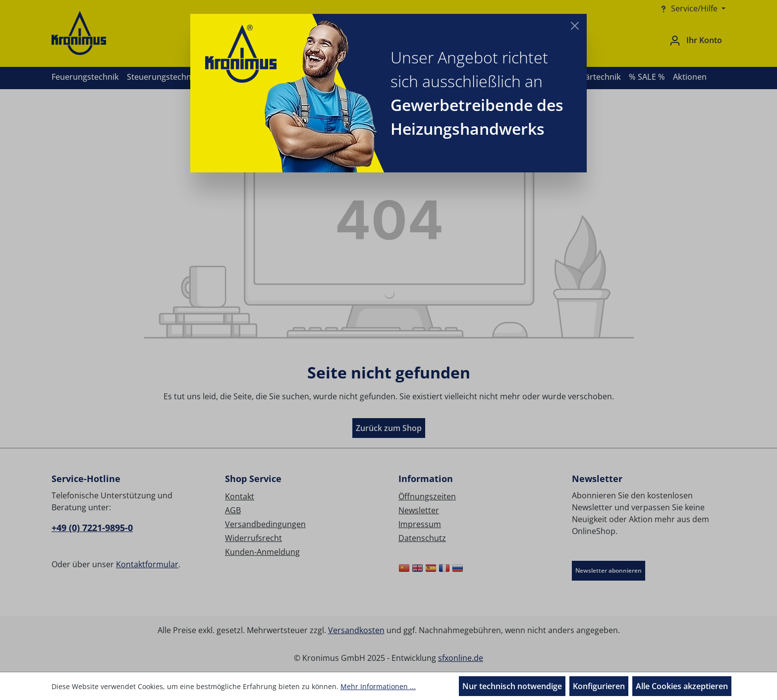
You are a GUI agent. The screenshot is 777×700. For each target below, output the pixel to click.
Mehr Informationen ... (378, 686)
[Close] (575, 26)
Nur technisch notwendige (512, 686)
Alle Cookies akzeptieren (682, 686)
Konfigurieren (599, 686)
